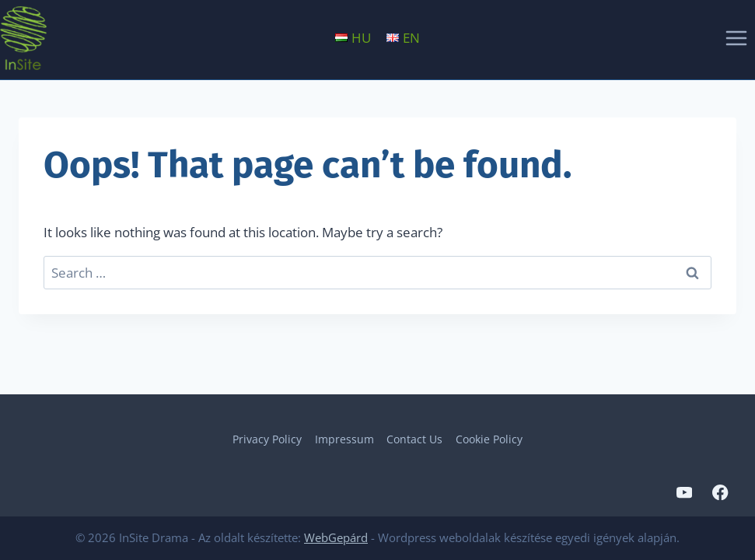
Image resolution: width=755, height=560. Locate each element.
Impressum (344, 439)
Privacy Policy (267, 439)
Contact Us (414, 439)
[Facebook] (720, 493)
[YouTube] (684, 493)
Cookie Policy (489, 439)
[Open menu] (736, 38)
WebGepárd (336, 537)
